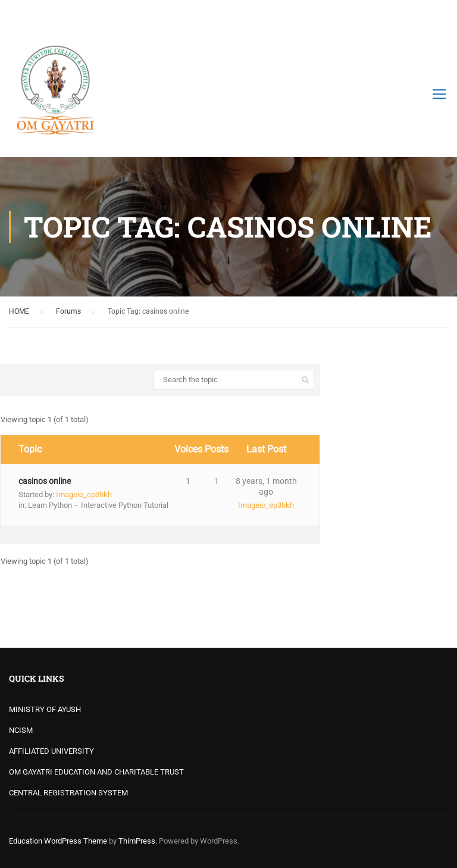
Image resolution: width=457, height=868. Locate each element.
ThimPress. (138, 841)
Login (438, 15)
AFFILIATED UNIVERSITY (51, 751)
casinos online (45, 481)
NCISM (21, 730)
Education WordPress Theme (58, 841)
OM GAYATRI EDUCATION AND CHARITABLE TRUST (96, 772)
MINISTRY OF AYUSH (45, 709)
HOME (19, 311)
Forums (68, 311)
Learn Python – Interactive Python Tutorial (98, 505)
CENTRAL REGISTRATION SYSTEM (68, 793)
